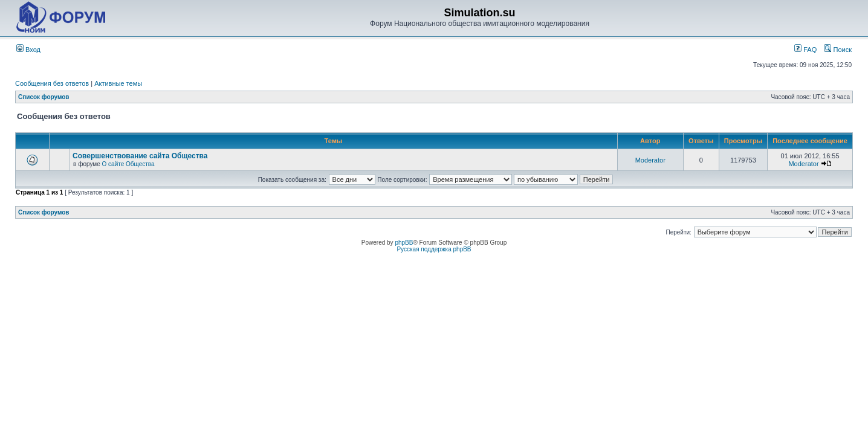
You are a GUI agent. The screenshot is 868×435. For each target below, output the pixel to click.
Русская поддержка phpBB (434, 249)
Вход (28, 50)
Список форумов (44, 97)
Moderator (650, 160)
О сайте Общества (128, 164)
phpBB (404, 243)
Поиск (838, 50)
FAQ (805, 50)
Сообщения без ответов (52, 83)
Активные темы (118, 83)
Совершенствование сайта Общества (140, 156)
